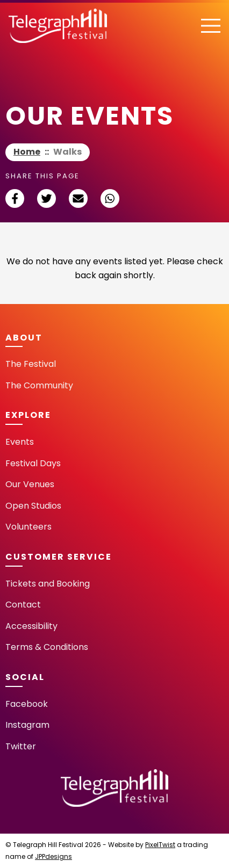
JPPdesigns (53, 856)
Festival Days (33, 463)
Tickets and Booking (48, 584)
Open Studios (33, 506)
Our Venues (30, 484)
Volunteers (28, 527)
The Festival (31, 364)
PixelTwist (160, 845)
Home (27, 152)
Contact (23, 605)
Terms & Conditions (47, 647)
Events (20, 442)
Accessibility (31, 626)
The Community (39, 385)
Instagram (27, 725)
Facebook (27, 704)
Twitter (21, 746)
